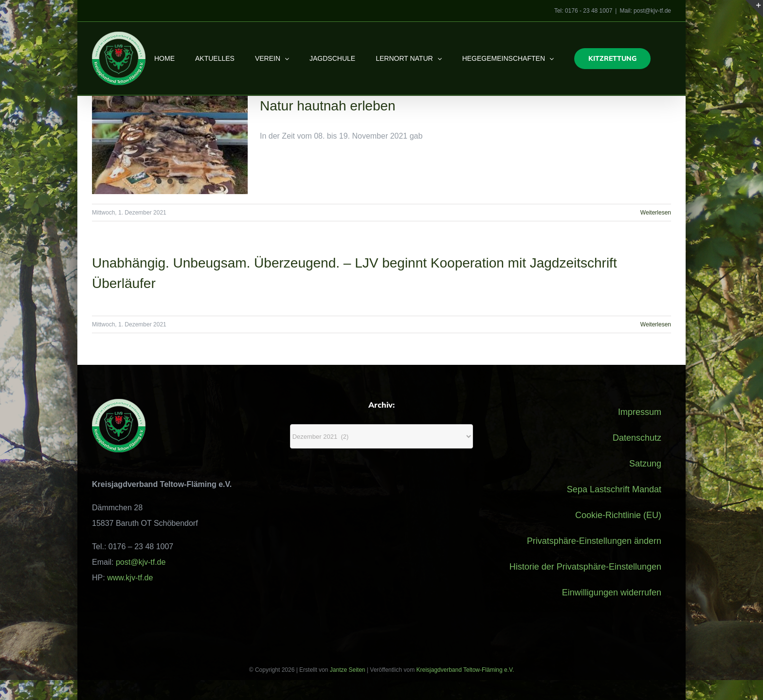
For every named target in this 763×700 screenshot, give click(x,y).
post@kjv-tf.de (141, 562)
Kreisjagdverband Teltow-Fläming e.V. (465, 670)
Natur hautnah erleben (328, 106)
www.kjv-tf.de (130, 578)
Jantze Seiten (348, 670)
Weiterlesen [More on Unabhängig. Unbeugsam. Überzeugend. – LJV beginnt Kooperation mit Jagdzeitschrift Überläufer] (656, 324)
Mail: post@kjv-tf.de (645, 11)
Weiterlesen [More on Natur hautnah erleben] (656, 213)
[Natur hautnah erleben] (170, 145)
